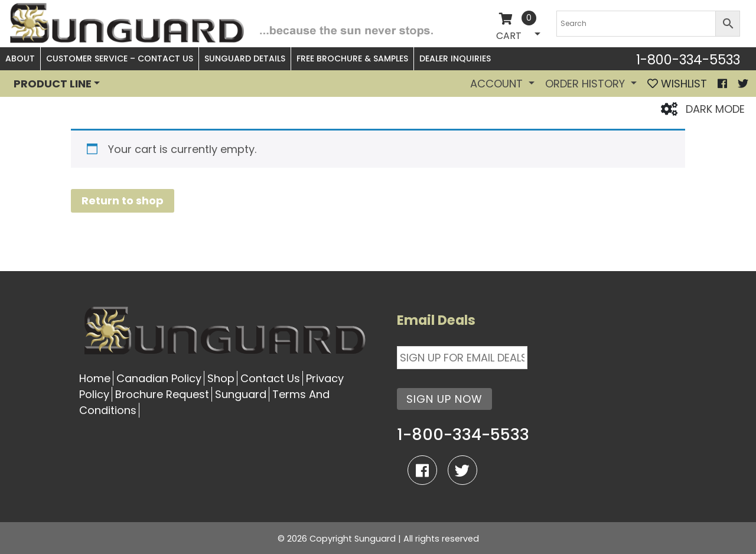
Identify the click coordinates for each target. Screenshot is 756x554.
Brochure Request (162, 394)
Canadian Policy (159, 378)
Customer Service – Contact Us (120, 58)
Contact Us (270, 378)
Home (95, 378)
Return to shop (123, 201)
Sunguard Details (245, 58)
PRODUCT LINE (53, 84)
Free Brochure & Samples (352, 58)
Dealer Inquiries (455, 58)
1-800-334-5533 (688, 60)
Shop (221, 378)
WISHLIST (677, 84)
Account (498, 84)
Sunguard (241, 394)
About (20, 58)
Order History (586, 84)
